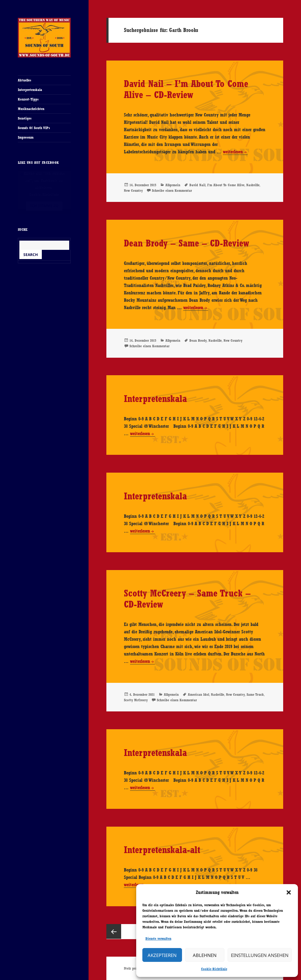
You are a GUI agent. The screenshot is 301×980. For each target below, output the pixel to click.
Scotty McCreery (136, 700)
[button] (289, 892)
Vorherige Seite (114, 931)
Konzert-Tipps (28, 99)
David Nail (197, 185)
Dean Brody (198, 340)
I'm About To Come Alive (226, 185)
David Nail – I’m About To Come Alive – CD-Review (186, 89)
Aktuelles (24, 80)
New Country (133, 191)
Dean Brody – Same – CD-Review (186, 243)
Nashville (253, 185)
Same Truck (255, 695)
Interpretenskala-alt (162, 850)
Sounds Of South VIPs (34, 128)
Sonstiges (25, 118)
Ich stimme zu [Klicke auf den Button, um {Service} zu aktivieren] (44, 206)
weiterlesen (233, 152)
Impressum (26, 137)
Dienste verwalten (158, 939)
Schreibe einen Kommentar (172, 191)
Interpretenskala (30, 90)
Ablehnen (205, 955)
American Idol (198, 695)
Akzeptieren (162, 955)
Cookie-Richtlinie (214, 969)
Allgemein (173, 185)
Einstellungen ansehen (260, 955)
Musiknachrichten (31, 109)
